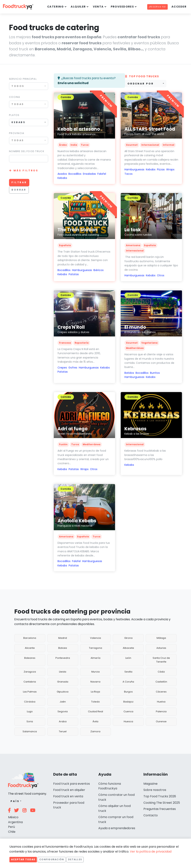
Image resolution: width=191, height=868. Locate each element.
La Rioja (95, 692)
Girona (128, 638)
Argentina (15, 822)
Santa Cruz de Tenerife (161, 660)
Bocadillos (75, 174)
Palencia (161, 711)
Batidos (129, 373)
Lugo (30, 711)
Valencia (95, 638)
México (13, 817)
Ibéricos (99, 270)
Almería (95, 658)
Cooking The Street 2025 (162, 803)
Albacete (128, 648)
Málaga (161, 638)
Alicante (30, 648)
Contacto (151, 815)
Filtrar (19, 182)
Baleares (30, 658)
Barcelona (30, 638)
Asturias (161, 648)
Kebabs (62, 178)
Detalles (75, 859)
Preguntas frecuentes (160, 809)
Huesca (128, 721)
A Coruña (128, 682)
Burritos (155, 373)
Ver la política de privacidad (151, 852)
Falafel (102, 174)
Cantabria (30, 682)
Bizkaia (63, 648)
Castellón (161, 682)
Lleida (63, 672)
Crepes (62, 368)
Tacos (128, 174)
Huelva (161, 702)
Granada (63, 682)
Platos (14, 115)
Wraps (170, 169)
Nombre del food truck (27, 151)
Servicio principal (23, 79)
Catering (56, 7)
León (128, 658)
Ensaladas (89, 174)
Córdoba (30, 702)
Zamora (95, 731)
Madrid (63, 638)
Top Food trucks (142, 76)
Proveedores (122, 7)
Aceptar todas (23, 859)
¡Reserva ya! (157, 7)
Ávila (95, 721)
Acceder (179, 7)
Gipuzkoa (63, 692)
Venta (98, 7)
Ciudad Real (95, 711)
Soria (30, 721)
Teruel (63, 731)
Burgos (128, 692)
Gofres (73, 368)
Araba (63, 721)
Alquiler (78, 7)
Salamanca (30, 731)
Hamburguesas (134, 169)
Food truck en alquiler (69, 790)
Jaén (63, 702)
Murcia (95, 672)
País (15, 801)
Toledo (95, 702)
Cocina (15, 97)
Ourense (161, 721)
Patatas (74, 274)
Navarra (95, 682)
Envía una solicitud (73, 83)
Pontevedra (63, 658)
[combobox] (29, 86)
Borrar (19, 190)
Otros (161, 275)
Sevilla (128, 672)
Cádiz (161, 672)
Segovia (63, 711)
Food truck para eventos (72, 784)
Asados (62, 174)
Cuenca (128, 711)
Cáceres (161, 692)
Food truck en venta (68, 796)
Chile (12, 832)
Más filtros (26, 170)
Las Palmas (30, 692)
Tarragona (95, 648)
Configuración (52, 859)
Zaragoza (30, 672)
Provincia (17, 133)
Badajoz (128, 702)
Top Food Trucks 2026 (160, 796)
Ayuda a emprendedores (117, 828)
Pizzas (161, 169)
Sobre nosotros (155, 790)
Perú (11, 827)
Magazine (150, 784)
